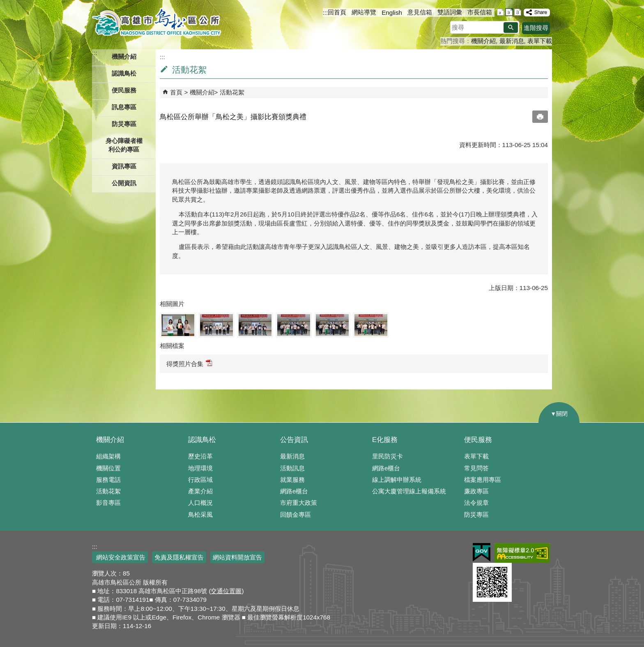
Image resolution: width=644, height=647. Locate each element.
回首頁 (337, 12)
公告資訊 (294, 440)
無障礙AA (522, 553)
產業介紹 (200, 491)
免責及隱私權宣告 (179, 557)
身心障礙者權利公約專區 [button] (124, 145)
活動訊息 (292, 468)
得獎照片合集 (189, 363)
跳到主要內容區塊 (4, 4)
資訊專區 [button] (124, 166)
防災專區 (124, 124)
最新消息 (512, 41)
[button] (511, 28)
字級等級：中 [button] (509, 12)
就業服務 (292, 480)
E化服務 (385, 440)
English (392, 13)
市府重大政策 (299, 503)
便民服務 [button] (124, 90)
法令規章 (476, 503)
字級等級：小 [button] (500, 12)
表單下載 (540, 41)
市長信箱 (480, 12)
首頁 (176, 92)
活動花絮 (232, 92)
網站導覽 (364, 12)
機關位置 (108, 468)
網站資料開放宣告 (237, 557)
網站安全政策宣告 (120, 557)
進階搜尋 (536, 28)
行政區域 (200, 480)
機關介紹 (483, 41)
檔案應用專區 (483, 480)
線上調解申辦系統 (397, 480)
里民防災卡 (388, 456)
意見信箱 (420, 12)
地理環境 (200, 468)
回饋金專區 (296, 515)
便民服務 (478, 440)
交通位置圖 (226, 591)
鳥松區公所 (157, 23)
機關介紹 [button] (124, 56)
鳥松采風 (200, 515)
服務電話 (108, 480)
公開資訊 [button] (124, 183)
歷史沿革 (200, 456)
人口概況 (200, 503)
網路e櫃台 (294, 491)
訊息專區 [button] (124, 107)
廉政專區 (476, 491)
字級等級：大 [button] (518, 12)
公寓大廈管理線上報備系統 (409, 491)
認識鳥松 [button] (124, 73)
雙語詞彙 (450, 12)
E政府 (482, 552)
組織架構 (108, 456)
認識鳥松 (202, 440)
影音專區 (108, 503)
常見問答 (476, 468)
